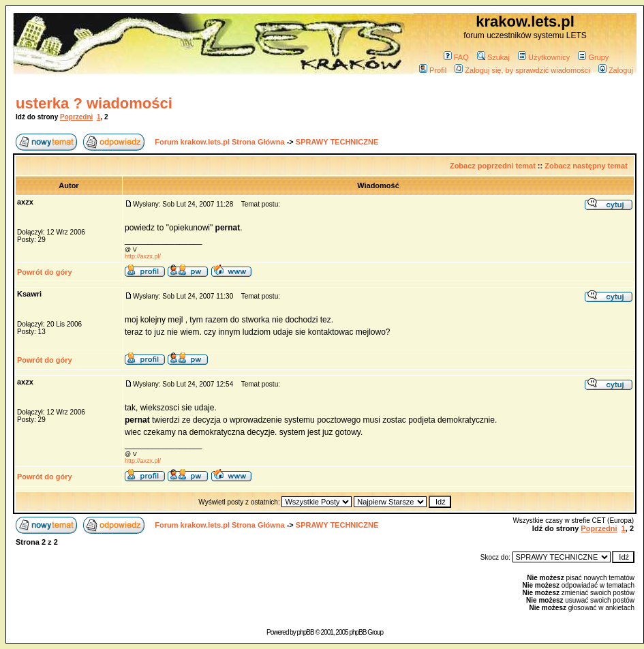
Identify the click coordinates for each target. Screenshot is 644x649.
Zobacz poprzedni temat (493, 166)
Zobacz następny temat (586, 166)
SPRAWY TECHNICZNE (337, 142)
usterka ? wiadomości (94, 103)
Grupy (593, 57)
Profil (433, 70)
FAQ (456, 57)
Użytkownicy (544, 57)
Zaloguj (616, 70)
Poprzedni (76, 117)
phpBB (306, 632)
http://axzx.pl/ (143, 256)
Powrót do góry (45, 272)
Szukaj (493, 57)
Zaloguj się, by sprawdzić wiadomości (522, 70)
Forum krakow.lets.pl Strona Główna (219, 142)
